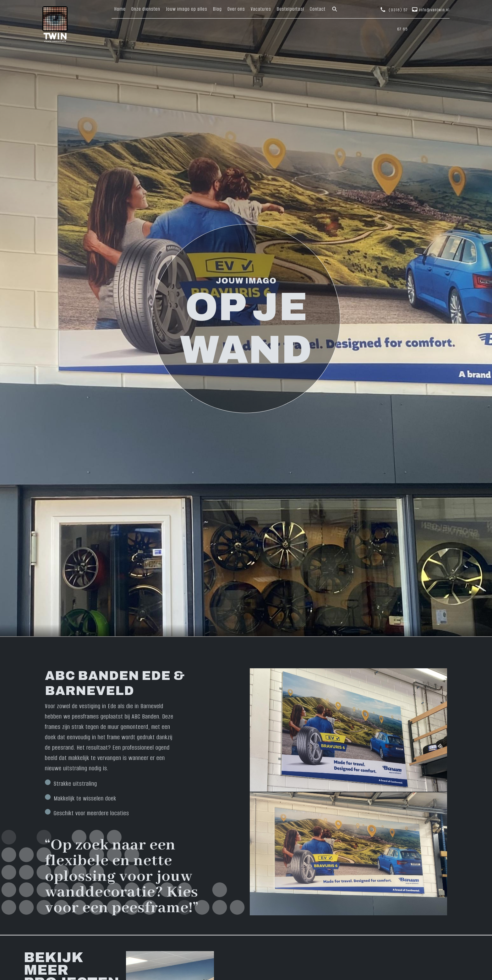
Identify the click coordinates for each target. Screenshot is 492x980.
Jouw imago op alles (187, 9)
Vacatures (261, 9)
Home (120, 9)
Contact (318, 9)
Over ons (236, 9)
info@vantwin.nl (434, 10)
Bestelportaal (290, 9)
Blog (217, 9)
